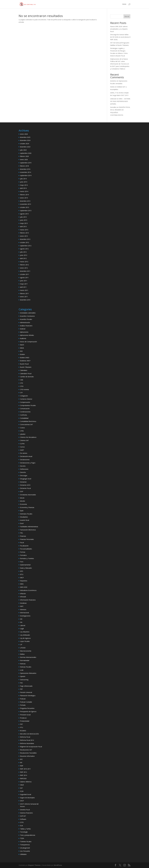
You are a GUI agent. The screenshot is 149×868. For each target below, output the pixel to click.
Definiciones (24, 469)
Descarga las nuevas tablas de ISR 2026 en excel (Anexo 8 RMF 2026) (120, 37)
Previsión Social (25, 715)
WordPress (58, 865)
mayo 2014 (24, 185)
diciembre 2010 (25, 300)
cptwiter (23, 434)
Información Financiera (28, 600)
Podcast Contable (26, 702)
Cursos (22, 447)
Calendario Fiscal (26, 374)
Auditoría (23, 338)
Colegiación (24, 396)
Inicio (124, 4)
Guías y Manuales (26, 568)
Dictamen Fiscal (25, 488)
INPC (22, 606)
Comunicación (25, 409)
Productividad (25, 721)
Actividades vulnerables (28, 313)
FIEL (22, 533)
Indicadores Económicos (28, 590)
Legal (22, 629)
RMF (22, 766)
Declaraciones (25, 460)
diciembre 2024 (25, 140)
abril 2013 (23, 227)
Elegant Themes (34, 865)
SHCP (22, 801)
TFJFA (22, 838)
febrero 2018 (24, 166)
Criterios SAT (24, 440)
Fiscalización (24, 546)
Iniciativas (23, 603)
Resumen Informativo (27, 756)
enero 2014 (24, 198)
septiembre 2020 (26, 153)
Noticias (23, 664)
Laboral (23, 625)
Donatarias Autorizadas (28, 495)
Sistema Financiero (26, 813)
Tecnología (24, 832)
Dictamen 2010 (25, 485)
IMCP (22, 578)
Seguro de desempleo (27, 798)
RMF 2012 (23, 772)
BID (21, 351)
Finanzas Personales (27, 539)
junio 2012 (24, 255)
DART (22, 450)
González (113, 107)
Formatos (23, 555)
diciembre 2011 (25, 271)
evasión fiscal (25, 520)
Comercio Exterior (26, 399)
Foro (22, 562)
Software (23, 819)
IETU (22, 574)
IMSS (22, 584)
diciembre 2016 (25, 169)
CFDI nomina (24, 389)
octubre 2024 (25, 144)
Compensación (25, 402)
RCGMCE (23, 731)
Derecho (23, 472)
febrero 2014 (24, 195)
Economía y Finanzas (27, 507)
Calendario (24, 370)
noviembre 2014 (26, 172)
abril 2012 (23, 258)
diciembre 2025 (25, 137)
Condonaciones (25, 412)
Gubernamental (25, 565)
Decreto (23, 466)
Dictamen (23, 482)
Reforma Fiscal (25, 737)
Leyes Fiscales (25, 641)
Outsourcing (24, 680)
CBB (22, 380)
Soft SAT (23, 816)
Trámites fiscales (26, 842)
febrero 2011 (24, 293)
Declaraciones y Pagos (28, 463)
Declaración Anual (26, 456)
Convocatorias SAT (26, 424)
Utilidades (23, 854)
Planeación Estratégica (28, 696)
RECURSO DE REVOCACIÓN (29, 734)
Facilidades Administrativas (29, 527)
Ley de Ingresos (25, 638)
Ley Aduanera (25, 632)
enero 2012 (24, 268)
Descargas (24, 476)
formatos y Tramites (27, 558)
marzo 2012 (24, 262)
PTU (22, 727)
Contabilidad (24, 418)
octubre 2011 (25, 274)
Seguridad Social (26, 794)
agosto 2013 (24, 214)
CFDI (22, 386)
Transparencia (25, 845)
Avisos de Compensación (29, 342)
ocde (22, 670)
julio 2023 (23, 150)
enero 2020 (24, 160)
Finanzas (23, 536)
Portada (23, 705)
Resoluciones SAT (26, 750)
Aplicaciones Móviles (27, 335)
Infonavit (23, 597)
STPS (22, 822)
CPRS (22, 431)
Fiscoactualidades (26, 549)
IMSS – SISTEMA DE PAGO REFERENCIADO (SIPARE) (120, 101)
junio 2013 (24, 220)
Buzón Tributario (26, 367)
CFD (22, 383)
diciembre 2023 (25, 147)
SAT (21, 788)
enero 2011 (24, 297)
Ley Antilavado (25, 635)
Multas (22, 654)
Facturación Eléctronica (28, 530)
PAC (21, 683)
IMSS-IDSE (24, 587)
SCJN (22, 791)
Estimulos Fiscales (26, 514)
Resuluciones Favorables (28, 753)
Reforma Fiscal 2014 (27, 740)
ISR (21, 619)
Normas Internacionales (28, 657)
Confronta (23, 415)
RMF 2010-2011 (25, 769)
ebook (22, 498)
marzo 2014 (24, 191)
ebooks (23, 501)
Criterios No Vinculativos (28, 437)
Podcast (23, 699)
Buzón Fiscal (24, 364)
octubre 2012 (25, 242)
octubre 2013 (25, 207)
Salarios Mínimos (26, 782)
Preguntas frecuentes (27, 708)
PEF (21, 689)
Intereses (23, 610)
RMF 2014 (23, 775)
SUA (21, 826)
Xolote (112, 87)
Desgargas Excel (26, 479)
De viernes (24, 453)
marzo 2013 (24, 230)
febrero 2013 (24, 233)
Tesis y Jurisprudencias (28, 835)
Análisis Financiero (26, 326)
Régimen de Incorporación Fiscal (31, 747)
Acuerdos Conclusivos (27, 316)
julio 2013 (23, 217)
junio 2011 (24, 281)
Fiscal (22, 543)
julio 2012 (23, 252)
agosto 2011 (24, 278)
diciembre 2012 (25, 239)
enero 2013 (24, 236)
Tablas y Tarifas (25, 829)
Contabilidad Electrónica (28, 421)
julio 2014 (23, 179)
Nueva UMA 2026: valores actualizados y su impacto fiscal (119, 29)
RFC (21, 759)
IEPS (22, 571)
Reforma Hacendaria (27, 743)
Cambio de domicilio (27, 377)
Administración (25, 322)
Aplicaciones (24, 332)
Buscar (127, 16)
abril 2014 (23, 188)
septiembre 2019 (26, 163)
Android (23, 329)
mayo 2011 (24, 284)
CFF (21, 393)
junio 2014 (24, 182)
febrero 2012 (24, 265)
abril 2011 (23, 287)
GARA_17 (113, 93)
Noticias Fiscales (26, 667)
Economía (23, 504)
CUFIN (22, 444)
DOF (22, 491)
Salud (22, 785)
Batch (22, 345)
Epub (22, 511)
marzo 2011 (24, 290)
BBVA (22, 348)
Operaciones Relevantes (28, 673)
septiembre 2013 (26, 211)
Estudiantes (24, 517)
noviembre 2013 (26, 204)
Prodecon (23, 718)
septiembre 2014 (26, 175)
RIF (21, 763)
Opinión (23, 676)
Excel (22, 523)
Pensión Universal (26, 692)
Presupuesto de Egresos (28, 711)
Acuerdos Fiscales (26, 319)
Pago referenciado (26, 686)
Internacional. (25, 613)
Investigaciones (25, 616)
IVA (21, 622)
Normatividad (25, 660)
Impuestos (24, 581)
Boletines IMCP (25, 361)
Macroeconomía (26, 651)
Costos (22, 428)
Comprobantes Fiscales (28, 405)
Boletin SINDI (25, 358)
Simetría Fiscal (25, 810)
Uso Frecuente (25, 851)
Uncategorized (25, 848)
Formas (23, 552)
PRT (21, 724)
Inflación (23, 594)
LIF (21, 645)
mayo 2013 (24, 223)
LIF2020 (23, 648)
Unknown (113, 99)
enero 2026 (24, 134)
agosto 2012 (24, 249)
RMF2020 (23, 778)
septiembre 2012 (26, 246)
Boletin (22, 354)
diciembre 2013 (25, 201)
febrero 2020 (24, 156)
